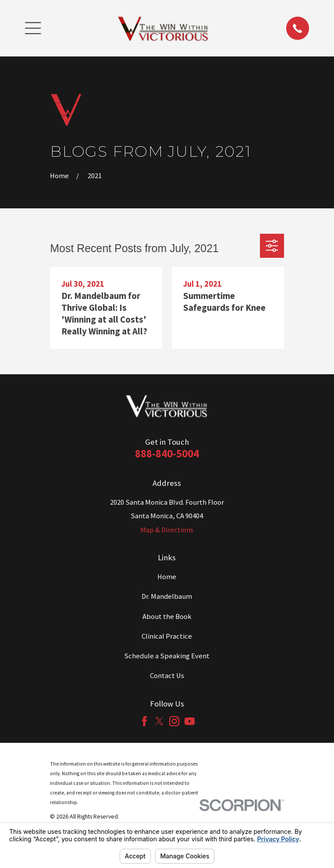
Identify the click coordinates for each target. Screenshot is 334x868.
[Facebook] (144, 721)
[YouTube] (190, 721)
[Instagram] (174, 721)
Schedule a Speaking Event (167, 656)
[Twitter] (159, 721)
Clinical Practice (167, 636)
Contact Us (167, 676)
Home (167, 577)
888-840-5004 (167, 453)
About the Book (167, 617)
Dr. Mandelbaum (167, 596)
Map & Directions (167, 530)
